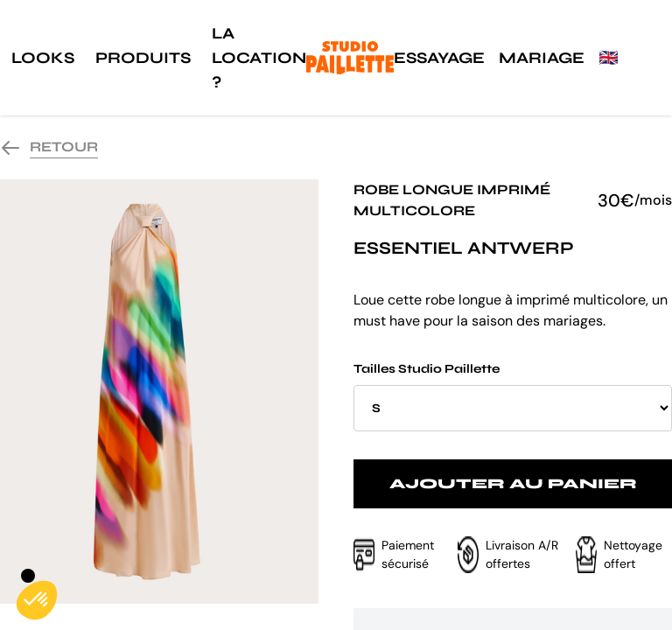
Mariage (542, 58)
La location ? (259, 58)
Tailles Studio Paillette (513, 396)
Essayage (439, 58)
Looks (43, 58)
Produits (143, 58)
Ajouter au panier (513, 483)
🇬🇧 (608, 58)
